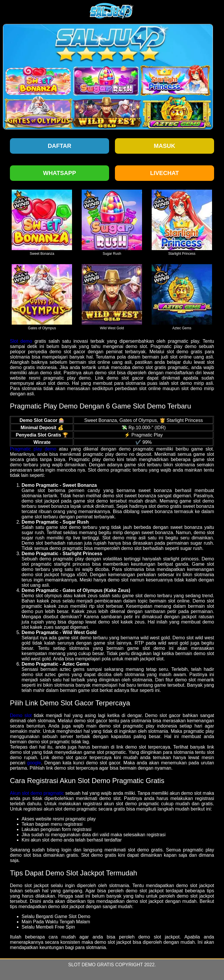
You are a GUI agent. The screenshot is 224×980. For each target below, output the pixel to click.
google (34, 763)
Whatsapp (60, 173)
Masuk (164, 146)
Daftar (60, 146)
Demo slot (21, 715)
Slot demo (21, 341)
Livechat (165, 173)
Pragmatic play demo (33, 449)
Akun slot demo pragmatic (37, 793)
